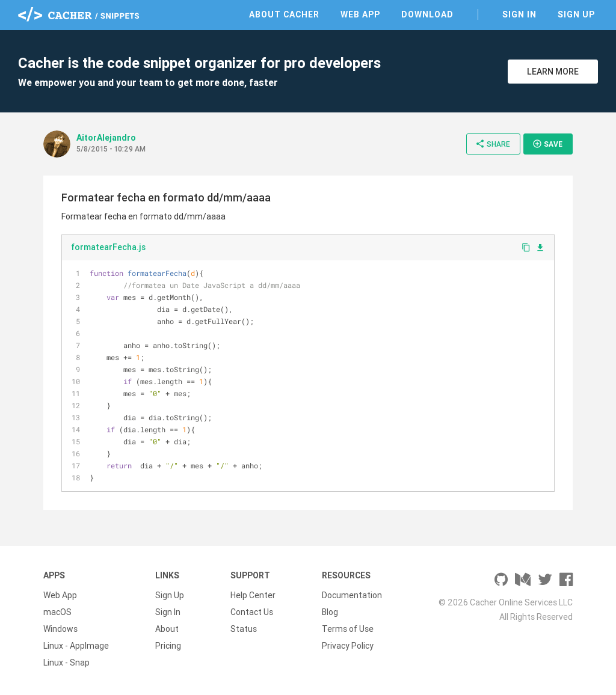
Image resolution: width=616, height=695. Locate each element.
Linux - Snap (66, 663)
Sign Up (576, 14)
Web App (360, 14)
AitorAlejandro (106, 138)
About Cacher (284, 14)
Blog (330, 612)
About (167, 629)
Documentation (352, 595)
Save (547, 144)
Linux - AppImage (76, 646)
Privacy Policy (348, 646)
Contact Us (252, 612)
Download (427, 14)
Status (244, 629)
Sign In (519, 14)
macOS (57, 612)
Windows (60, 629)
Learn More (553, 72)
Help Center (253, 595)
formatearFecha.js (108, 247)
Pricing (168, 646)
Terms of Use (348, 629)
